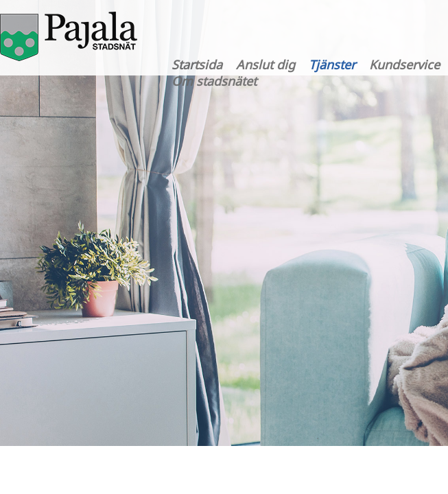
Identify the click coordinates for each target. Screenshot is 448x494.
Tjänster (332, 64)
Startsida (197, 64)
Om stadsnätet (214, 81)
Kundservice (404, 64)
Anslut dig (266, 64)
